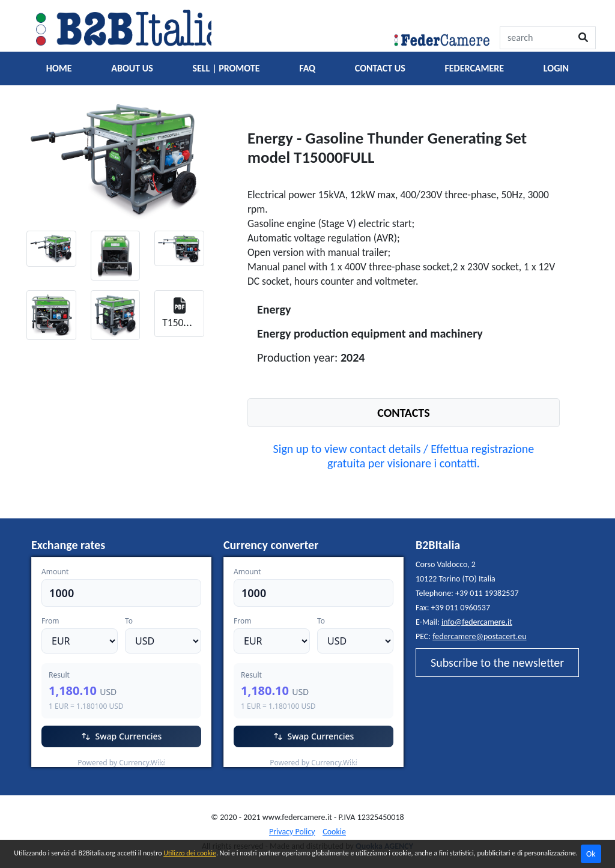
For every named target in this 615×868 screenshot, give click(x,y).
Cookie (334, 832)
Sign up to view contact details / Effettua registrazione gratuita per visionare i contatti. (404, 456)
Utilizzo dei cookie (190, 853)
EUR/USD (58, 760)
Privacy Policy (292, 832)
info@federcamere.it (477, 622)
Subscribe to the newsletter (497, 663)
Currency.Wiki (178, 760)
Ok (591, 854)
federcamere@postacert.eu (479, 636)
